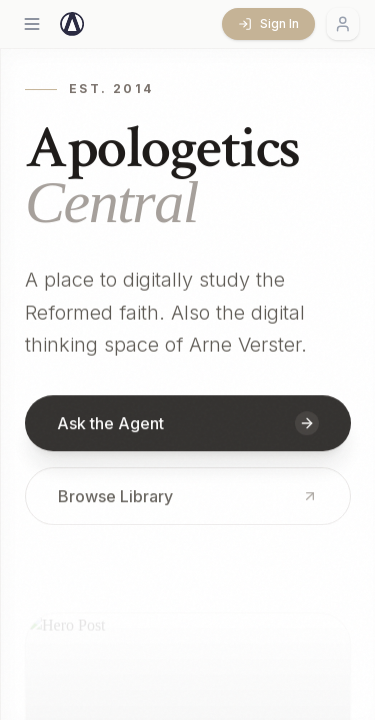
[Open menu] (32, 24)
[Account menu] (343, 24)
